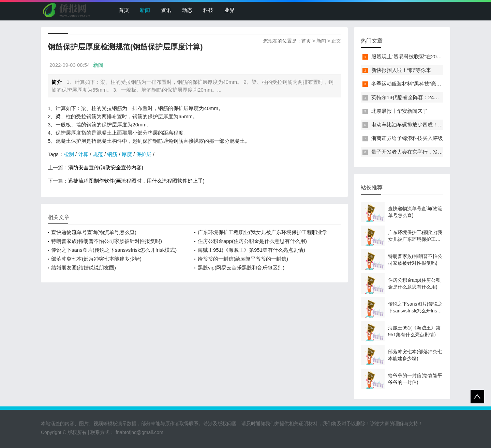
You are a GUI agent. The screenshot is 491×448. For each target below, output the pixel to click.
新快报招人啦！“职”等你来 (401, 70)
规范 (98, 154)
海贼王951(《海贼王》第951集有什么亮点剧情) (251, 250)
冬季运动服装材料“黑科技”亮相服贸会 (414, 84)
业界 (229, 10)
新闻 (145, 10)
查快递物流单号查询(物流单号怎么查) (94, 232)
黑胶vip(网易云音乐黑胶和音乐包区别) (241, 268)
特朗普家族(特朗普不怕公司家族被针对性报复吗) (107, 241)
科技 (208, 10)
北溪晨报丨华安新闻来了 (399, 111)
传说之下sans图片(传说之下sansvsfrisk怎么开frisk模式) (114, 250)
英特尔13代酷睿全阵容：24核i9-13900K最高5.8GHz (431, 97)
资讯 (166, 10)
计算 (83, 154)
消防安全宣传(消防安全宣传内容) (106, 167)
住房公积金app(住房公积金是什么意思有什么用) (252, 241)
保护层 (144, 154)
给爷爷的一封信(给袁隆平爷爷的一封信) (243, 259)
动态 (187, 10)
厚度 (127, 154)
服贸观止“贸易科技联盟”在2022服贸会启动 (420, 56)
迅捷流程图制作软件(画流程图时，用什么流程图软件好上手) (136, 181)
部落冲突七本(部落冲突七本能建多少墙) (96, 259)
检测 (69, 154)
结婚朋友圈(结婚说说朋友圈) (84, 268)
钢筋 (112, 154)
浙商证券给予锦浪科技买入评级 (407, 138)
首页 (124, 10)
